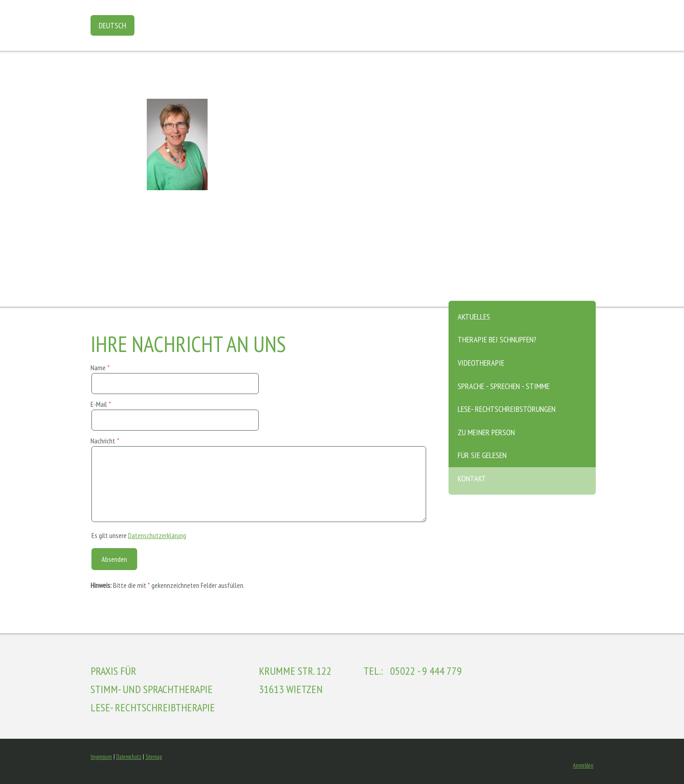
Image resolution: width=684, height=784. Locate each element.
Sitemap (154, 757)
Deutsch (112, 25)
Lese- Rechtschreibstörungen (507, 409)
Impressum (101, 757)
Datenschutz (129, 757)
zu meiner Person (486, 432)
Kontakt (472, 478)
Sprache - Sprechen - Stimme (504, 386)
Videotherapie (481, 363)
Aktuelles (474, 317)
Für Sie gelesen (482, 455)
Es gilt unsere (139, 535)
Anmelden (583, 765)
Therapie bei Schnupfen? (497, 339)
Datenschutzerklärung (157, 535)
